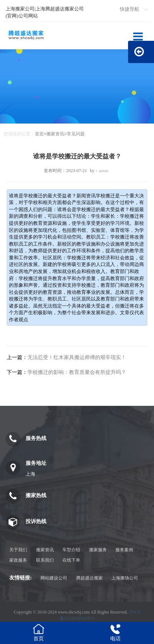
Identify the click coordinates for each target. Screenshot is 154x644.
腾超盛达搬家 (89, 578)
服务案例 (124, 550)
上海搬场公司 (125, 578)
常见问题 (76, 134)
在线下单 (71, 560)
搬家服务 (98, 550)
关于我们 (18, 550)
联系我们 (45, 560)
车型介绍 (71, 550)
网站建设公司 (54, 578)
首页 (39, 134)
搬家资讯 (55, 134)
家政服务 (18, 560)
